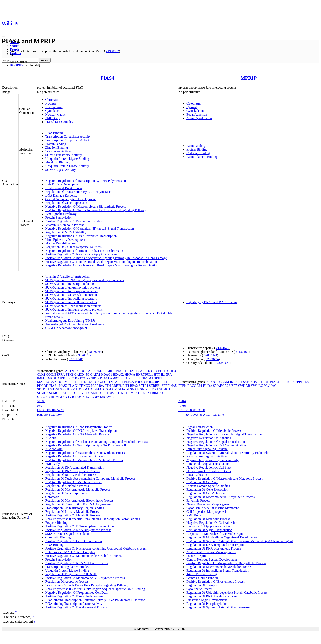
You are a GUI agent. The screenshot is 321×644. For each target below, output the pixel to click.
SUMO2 (43, 393)
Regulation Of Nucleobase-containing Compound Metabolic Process (90, 478)
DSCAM (223, 382)
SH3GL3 (56, 389)
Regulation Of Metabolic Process (67, 486)
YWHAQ (270, 386)
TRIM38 (156, 393)
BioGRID (16, 65)
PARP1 (118, 382)
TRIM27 (131, 393)
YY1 (66, 397)
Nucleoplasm (54, 107)
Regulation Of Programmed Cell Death (71, 574)
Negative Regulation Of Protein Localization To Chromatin (84, 251)
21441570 (223, 348)
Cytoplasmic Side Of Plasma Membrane (213, 508)
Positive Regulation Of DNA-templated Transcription (80, 526)
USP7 (233, 386)
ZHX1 (87, 397)
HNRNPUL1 (144, 375)
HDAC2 (118, 375)
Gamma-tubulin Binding (203, 578)
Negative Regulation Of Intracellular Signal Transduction (224, 434)
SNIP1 (145, 389)
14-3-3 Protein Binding (202, 574)
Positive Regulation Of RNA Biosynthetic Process (78, 530)
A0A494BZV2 (188, 415)
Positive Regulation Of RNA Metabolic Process (76, 563)
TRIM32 (143, 393)
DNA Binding (54, 133)
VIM (59, 397)
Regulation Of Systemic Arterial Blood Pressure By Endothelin (228, 453)
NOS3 (254, 382)
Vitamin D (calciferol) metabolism (68, 276)
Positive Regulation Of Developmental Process (76, 607)
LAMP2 (113, 378)
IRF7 (71, 378)
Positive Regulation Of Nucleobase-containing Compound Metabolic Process (96, 548)
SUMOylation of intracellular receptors (71, 298)
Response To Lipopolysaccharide (208, 526)
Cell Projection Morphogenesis (207, 512)
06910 (41, 406)
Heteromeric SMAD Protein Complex (70, 552)
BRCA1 (121, 371)
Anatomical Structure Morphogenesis (211, 552)
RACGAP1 (195, 386)
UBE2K (42, 397)
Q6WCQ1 (205, 415)
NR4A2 (89, 382)
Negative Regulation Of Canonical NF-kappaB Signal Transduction (90, 229)
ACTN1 (70, 371)
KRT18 (102, 378)
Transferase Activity (59, 151)
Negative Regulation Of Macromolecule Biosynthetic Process (86, 206)
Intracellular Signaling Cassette (207, 449)
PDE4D (140, 382)
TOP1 (102, 393)
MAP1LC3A (45, 382)
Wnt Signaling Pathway (61, 214)
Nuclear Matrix (55, 114)
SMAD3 (100, 389)
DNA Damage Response (61, 195)
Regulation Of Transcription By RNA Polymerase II (79, 192)
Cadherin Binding (198, 153)
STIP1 (154, 389)
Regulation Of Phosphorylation (207, 604)
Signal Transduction (200, 427)
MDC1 (59, 382)
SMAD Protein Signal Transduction (69, 534)
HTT (157, 375)
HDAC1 (107, 375)
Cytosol (192, 107)
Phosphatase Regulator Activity (207, 456)
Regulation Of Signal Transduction (209, 530)
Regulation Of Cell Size (202, 482)
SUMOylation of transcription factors (70, 284)
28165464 (95, 352)
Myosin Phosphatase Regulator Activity (213, 460)
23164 (182, 401)
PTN (108, 386)
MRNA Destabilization (60, 243)
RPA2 (134, 386)
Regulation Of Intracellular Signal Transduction (218, 570)
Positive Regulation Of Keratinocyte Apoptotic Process (81, 254)
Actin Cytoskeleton (199, 118)
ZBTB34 (76, 397)
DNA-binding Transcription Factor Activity (74, 604)
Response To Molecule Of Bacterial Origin (215, 534)
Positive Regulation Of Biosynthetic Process (74, 596)
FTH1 (70, 375)
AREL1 (98, 371)
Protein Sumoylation (59, 217)
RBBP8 (117, 386)
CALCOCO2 (146, 371)
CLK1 (41, 375)
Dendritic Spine (197, 556)
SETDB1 (43, 389)
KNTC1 (80, 378)
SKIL (66, 389)
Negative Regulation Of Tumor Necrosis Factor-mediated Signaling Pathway (96, 210)
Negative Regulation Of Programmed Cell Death (77, 593)
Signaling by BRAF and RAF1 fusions (212, 302)
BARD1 (110, 371)
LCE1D (125, 378)
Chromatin (52, 100)
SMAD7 (124, 389)
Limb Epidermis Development (65, 240)
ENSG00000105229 (50, 410)
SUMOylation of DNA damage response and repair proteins (84, 280)
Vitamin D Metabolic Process (65, 225)
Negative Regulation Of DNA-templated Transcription (81, 236)
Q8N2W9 (57, 415)
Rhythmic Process (198, 501)
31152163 (242, 352)
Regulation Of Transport (202, 585)
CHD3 (172, 371)
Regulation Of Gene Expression (66, 203)
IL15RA (166, 375)
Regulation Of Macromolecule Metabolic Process (78, 489)
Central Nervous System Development (71, 199)
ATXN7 (211, 382)
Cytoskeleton (195, 111)
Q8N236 (218, 415)
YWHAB (244, 386)
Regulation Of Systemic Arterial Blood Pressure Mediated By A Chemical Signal (240, 541)
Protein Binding (56, 144)
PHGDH (43, 386)
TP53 (121, 393)
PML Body (53, 118)
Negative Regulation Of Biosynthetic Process (75, 456)
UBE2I (167, 393)
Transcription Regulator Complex (67, 567)
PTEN (182, 386)
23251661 (223, 363)
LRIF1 (143, 378)
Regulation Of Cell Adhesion (206, 493)
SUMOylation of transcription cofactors (71, 291)
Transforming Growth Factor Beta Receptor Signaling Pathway (87, 585)
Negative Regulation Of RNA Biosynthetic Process (79, 427)
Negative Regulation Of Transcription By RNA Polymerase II (86, 181)
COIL (50, 375)
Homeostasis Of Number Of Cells (209, 471)
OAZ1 (99, 382)
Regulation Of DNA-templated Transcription (75, 467)
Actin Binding (196, 146)
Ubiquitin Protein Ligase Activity (67, 166)
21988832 (112, 51)
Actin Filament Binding (202, 157)
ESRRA (60, 375)
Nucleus (51, 103)
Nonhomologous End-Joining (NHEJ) (70, 321)
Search (15, 46)
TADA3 (66, 393)
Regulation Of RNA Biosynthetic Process (72, 471)
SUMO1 (165, 389)
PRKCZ (85, 386)
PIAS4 (107, 78)
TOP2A (112, 393)
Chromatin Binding (58, 537)
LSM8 (245, 382)
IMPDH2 (53, 378)
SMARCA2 (221, 386)
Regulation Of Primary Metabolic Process (73, 512)
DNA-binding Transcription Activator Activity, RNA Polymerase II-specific (95, 600)
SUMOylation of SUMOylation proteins (72, 295)
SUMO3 (54, 393)
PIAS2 (63, 386)
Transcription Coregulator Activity (68, 137)
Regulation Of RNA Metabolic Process (71, 475)
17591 (182, 406)
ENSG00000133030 (192, 410)
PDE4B (264, 382)
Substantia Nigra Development (207, 600)
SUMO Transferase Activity (64, 155)
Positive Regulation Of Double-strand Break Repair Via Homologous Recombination (101, 262)
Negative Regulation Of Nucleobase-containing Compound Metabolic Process (97, 442)
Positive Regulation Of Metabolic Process (73, 515)
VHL (52, 397)
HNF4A (130, 375)
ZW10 (110, 397)
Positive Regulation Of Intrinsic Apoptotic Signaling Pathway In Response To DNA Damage (106, 258)
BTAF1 (132, 371)
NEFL (79, 382)
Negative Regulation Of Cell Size (209, 467)
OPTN (109, 382)
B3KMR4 (44, 415)
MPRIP (249, 78)
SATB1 (143, 386)
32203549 (85, 355)
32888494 (210, 355)
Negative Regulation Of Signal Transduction (216, 442)
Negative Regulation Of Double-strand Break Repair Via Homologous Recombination (102, 265)
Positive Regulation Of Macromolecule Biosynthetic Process (85, 578)
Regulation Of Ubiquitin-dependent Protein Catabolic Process (227, 593)
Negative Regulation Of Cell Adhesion (212, 523)
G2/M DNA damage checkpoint (66, 328)
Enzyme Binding (56, 523)
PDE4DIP (152, 382)
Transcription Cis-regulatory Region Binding (75, 508)
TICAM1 (91, 393)
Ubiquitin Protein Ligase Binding (67, 159)
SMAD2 (88, 389)
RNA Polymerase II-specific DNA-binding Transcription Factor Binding (93, 519)
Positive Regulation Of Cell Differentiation (73, 541)
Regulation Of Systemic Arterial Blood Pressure (218, 607)
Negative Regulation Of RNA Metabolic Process (77, 434)
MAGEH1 (155, 378)
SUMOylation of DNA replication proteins (73, 306)
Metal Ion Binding (57, 162)
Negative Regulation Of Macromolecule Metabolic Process (84, 460)
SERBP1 (155, 386)
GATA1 (95, 375)
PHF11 (164, 382)
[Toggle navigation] (3, 36)
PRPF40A (97, 386)
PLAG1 (73, 386)
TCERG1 (78, 393)
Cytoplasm (52, 111)
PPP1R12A (287, 382)
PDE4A (129, 382)
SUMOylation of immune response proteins (74, 310)
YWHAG (257, 386)
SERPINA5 (169, 386)
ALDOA (82, 371)
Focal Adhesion (197, 114)
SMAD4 (112, 389)
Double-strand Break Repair (64, 188)
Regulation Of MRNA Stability (66, 232)
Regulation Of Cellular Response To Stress (73, 247)
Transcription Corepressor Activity (68, 140)
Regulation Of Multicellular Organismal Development (222, 537)
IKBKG (235, 382)
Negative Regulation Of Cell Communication (216, 445)
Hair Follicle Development (63, 184)
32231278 (75, 359)
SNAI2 (135, 389)
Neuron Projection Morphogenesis (209, 504)
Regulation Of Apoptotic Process (67, 582)
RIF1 (126, 386)
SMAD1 (76, 389)
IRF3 (63, 378)
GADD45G (82, 375)
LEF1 (134, 378)
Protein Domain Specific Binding (208, 486)
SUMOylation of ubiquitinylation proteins (73, 287)
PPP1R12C (303, 382)
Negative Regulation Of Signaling (209, 438)
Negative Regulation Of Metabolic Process (73, 482)
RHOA (208, 386)
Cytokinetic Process (200, 589)
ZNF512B (98, 397)
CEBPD (161, 371)
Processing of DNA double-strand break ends (75, 324)
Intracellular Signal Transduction (208, 464)
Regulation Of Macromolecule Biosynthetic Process (79, 501)
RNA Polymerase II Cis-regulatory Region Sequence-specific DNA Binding (95, 589)
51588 (41, 401)
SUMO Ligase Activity (60, 170)
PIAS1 (54, 386)
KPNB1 (91, 378)
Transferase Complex (59, 122)
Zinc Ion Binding (57, 148)
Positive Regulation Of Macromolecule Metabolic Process (83, 556)
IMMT (41, 378)
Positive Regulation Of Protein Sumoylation (74, 221)
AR (90, 371)
